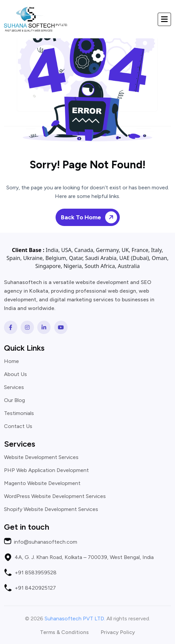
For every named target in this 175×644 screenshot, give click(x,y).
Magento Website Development (42, 483)
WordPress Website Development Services (55, 496)
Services (14, 387)
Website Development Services (41, 457)
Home (11, 361)
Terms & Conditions (64, 632)
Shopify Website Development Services (51, 509)
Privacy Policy (118, 632)
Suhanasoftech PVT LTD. (75, 618)
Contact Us (18, 426)
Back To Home (90, 217)
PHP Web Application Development (46, 470)
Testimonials (19, 413)
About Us (15, 374)
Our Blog (14, 400)
